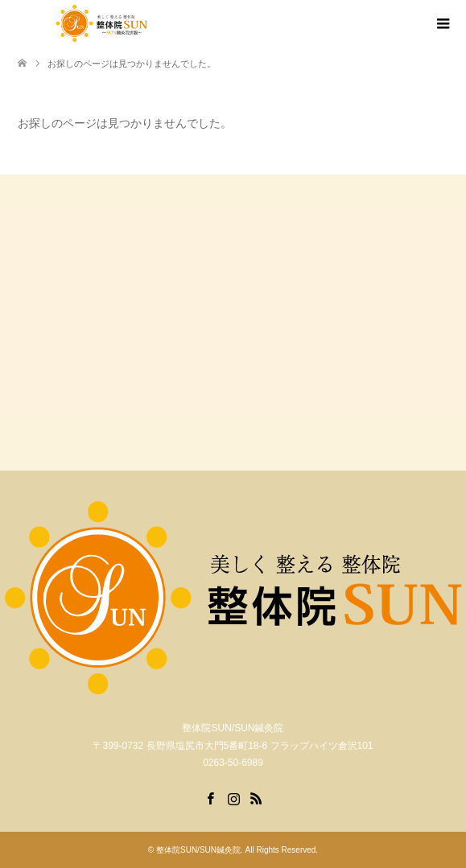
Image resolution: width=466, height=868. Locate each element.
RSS (256, 797)
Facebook (210, 797)
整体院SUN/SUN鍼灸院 (198, 850)
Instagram (233, 797)
